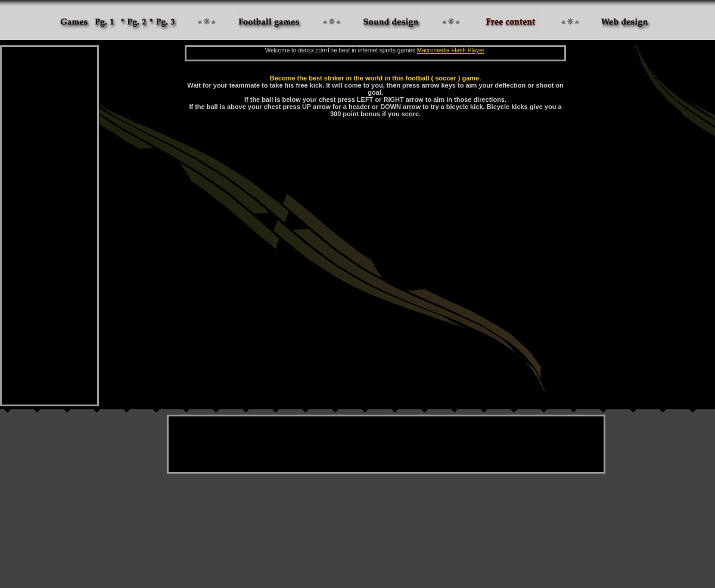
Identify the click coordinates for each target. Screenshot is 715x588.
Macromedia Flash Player (451, 50)
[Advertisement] (49, 226)
